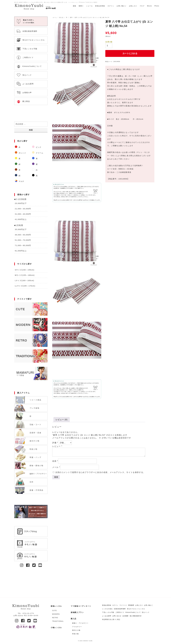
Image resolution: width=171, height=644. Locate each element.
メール (56, 467)
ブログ (142, 6)
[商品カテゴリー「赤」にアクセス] (22, 147)
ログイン (111, 6)
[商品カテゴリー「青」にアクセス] (39, 159)
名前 (55, 461)
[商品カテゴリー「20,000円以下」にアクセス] (31, 203)
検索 (31, 130)
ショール (89, 6)
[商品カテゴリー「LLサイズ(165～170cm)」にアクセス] (31, 286)
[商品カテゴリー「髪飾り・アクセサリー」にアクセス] (82, 623)
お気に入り (133, 6)
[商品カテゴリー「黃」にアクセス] (22, 159)
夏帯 (71, 17)
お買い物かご (121, 6)
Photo (157, 6)
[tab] (62, 420)
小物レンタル (56, 628)
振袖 (75, 6)
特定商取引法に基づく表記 (111, 619)
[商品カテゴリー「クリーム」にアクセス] (39, 153)
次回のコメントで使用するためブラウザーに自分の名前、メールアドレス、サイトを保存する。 (100, 472)
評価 (55, 443)
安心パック (146, 612)
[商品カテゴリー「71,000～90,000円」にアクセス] (31, 245)
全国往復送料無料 (120, 609)
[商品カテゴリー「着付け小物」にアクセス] (82, 630)
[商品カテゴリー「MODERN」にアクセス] (31, 325)
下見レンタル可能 (108, 612)
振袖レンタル (56, 606)
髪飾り (81, 6)
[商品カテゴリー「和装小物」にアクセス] (82, 634)
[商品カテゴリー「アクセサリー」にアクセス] (82, 627)
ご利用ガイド (120, 612)
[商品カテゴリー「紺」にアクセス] (22, 176)
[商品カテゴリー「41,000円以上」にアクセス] (31, 219)
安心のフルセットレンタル (136, 609)
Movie (150, 6)
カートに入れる (130, 53)
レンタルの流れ (107, 609)
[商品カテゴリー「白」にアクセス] (39, 170)
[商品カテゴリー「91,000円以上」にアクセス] (31, 251)
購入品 (61, 17)
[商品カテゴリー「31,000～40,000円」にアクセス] (31, 214)
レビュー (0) (62, 420)
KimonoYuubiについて (133, 612)
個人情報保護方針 (136, 616)
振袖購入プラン (77, 612)
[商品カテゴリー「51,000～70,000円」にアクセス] (31, 240)
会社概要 (125, 616)
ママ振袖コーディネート (81, 606)
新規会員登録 (100, 6)
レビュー (57, 446)
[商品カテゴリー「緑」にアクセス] (22, 164)
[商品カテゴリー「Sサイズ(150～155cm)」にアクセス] (31, 270)
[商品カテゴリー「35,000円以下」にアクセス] (31, 230)
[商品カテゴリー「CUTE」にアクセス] (31, 309)
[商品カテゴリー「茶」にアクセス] (22, 170)
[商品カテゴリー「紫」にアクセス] (39, 164)
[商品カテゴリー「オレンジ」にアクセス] (22, 153)
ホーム (55, 17)
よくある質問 (107, 616)
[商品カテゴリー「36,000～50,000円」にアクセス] (31, 235)
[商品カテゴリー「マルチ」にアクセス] (22, 181)
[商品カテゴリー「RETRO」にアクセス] (31, 340)
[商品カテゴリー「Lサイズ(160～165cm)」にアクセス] (31, 281)
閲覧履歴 (131, 605)
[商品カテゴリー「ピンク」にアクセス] (39, 147)
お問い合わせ (117, 616)
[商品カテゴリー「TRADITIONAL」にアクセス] (31, 356)
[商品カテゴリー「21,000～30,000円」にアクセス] (31, 209)
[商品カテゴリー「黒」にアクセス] (39, 176)
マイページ (123, 605)
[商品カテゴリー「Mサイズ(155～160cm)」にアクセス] (31, 275)
